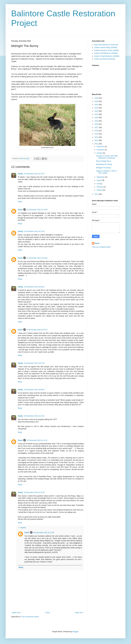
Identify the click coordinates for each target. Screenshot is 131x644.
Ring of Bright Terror (104, 161)
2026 (97, 98)
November (101, 150)
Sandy (20, 174)
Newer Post (16, 613)
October (100, 153)
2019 (97, 121)
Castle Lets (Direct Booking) (104, 59)
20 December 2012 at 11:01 (37, 440)
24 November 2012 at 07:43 (34, 363)
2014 (97, 137)
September (101, 177)
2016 (97, 131)
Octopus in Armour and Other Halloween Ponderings (107, 157)
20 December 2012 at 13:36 (44, 533)
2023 (97, 108)
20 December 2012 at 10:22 (34, 416)
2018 (97, 124)
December (101, 147)
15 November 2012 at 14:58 (37, 210)
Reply (20, 202)
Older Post (79, 613)
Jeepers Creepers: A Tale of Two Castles (106, 172)
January (100, 190)
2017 (97, 127)
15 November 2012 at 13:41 (34, 174)
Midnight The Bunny (104, 168)
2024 (97, 105)
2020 (97, 118)
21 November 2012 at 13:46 (37, 258)
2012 (97, 144)
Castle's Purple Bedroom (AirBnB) (107, 56)
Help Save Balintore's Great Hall (106, 45)
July (98, 184)
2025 (97, 101)
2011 (97, 194)
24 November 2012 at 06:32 (34, 287)
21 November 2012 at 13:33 (34, 231)
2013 (97, 140)
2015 (97, 134)
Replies (23, 528)
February (100, 187)
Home (48, 613)
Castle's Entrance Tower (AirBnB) (106, 50)
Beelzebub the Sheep (104, 164)
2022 (97, 111)
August (99, 180)
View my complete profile (101, 247)
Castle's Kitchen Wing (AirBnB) (106, 48)
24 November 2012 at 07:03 (37, 330)
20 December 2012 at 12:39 (34, 492)
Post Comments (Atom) (30, 617)
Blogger (75, 632)
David (20, 210)
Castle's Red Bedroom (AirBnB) (106, 53)
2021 (97, 114)
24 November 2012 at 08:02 (34, 390)
